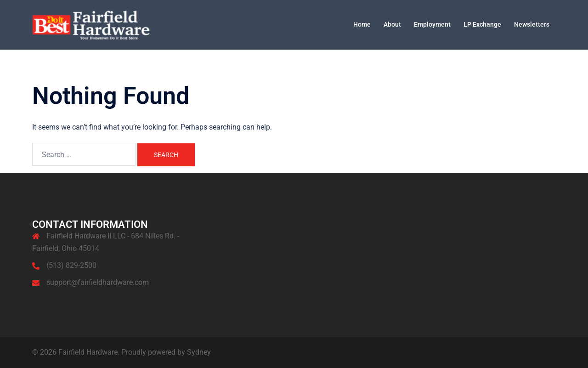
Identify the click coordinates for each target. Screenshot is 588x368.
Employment (432, 24)
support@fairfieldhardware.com (98, 282)
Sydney (199, 352)
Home (362, 24)
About (392, 24)
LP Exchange (482, 24)
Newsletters (532, 24)
